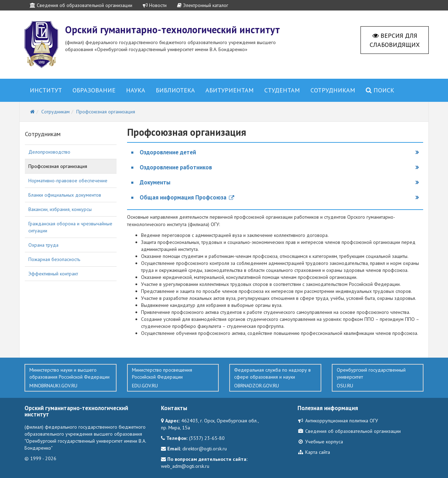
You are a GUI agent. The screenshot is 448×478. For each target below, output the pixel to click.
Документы (155, 182)
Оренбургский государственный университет (378, 378)
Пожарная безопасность (54, 259)
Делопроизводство (49, 152)
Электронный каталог (203, 5)
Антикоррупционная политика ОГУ (338, 421)
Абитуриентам (230, 90)
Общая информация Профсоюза (187, 197)
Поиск (380, 90)
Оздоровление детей (168, 152)
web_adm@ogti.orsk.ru (185, 466)
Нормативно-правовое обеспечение (68, 181)
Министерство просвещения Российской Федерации (173, 378)
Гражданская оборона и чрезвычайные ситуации (70, 227)
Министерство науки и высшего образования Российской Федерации (71, 378)
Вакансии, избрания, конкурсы (60, 209)
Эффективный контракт (53, 274)
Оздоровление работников (176, 167)
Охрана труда (43, 245)
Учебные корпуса (320, 442)
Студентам (282, 90)
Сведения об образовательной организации (81, 5)
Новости (155, 5)
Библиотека (175, 90)
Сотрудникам (333, 90)
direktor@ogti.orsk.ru (205, 449)
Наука (136, 90)
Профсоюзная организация (58, 166)
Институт (46, 90)
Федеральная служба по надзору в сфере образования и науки (275, 378)
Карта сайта (314, 452)
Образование (94, 90)
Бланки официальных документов (65, 195)
